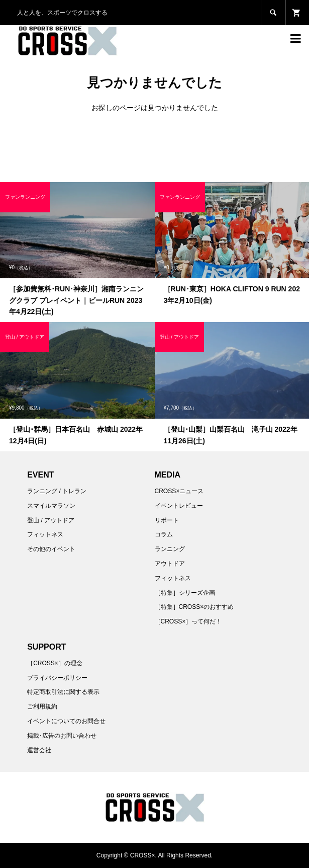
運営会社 (39, 750)
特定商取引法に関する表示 (63, 692)
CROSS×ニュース (179, 491)
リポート (167, 520)
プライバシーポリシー (57, 678)
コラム (164, 534)
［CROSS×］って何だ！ (188, 621)
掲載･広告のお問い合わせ (62, 736)
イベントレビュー (179, 506)
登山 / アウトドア (51, 520)
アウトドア (170, 564)
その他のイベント (51, 549)
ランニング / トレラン (57, 491)
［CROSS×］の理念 (55, 663)
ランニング (170, 549)
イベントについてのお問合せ (66, 721)
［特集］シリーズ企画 (185, 593)
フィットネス (45, 534)
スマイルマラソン (51, 506)
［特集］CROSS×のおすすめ (194, 607)
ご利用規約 (42, 706)
